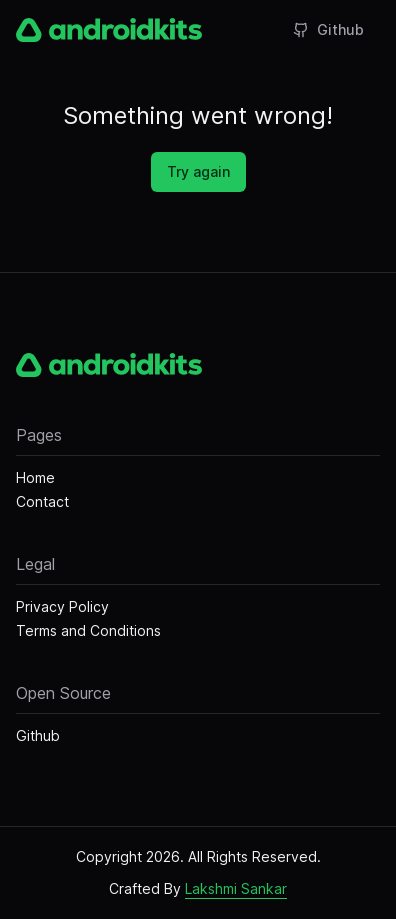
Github (328, 29)
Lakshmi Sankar (236, 888)
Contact (42, 501)
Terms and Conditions (88, 630)
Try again (198, 171)
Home (35, 477)
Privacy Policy (62, 606)
